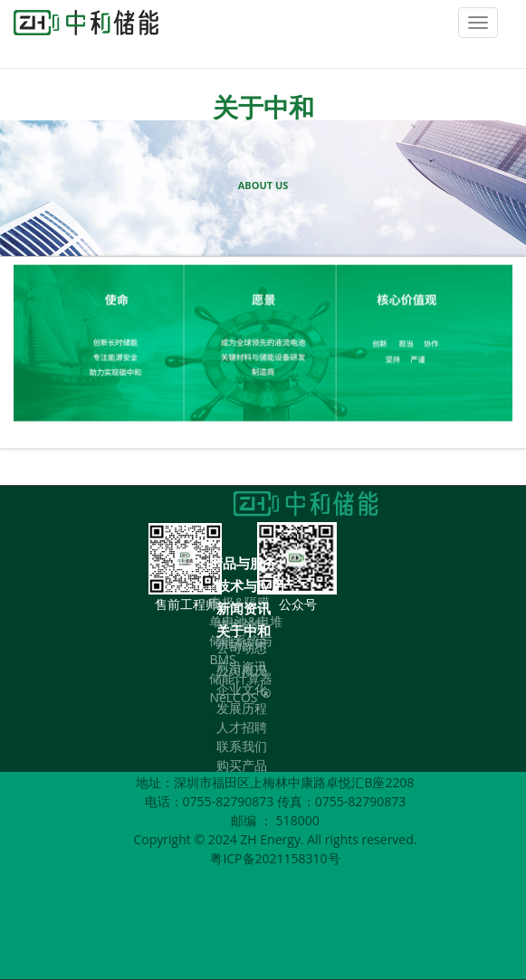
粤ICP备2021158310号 (275, 858)
